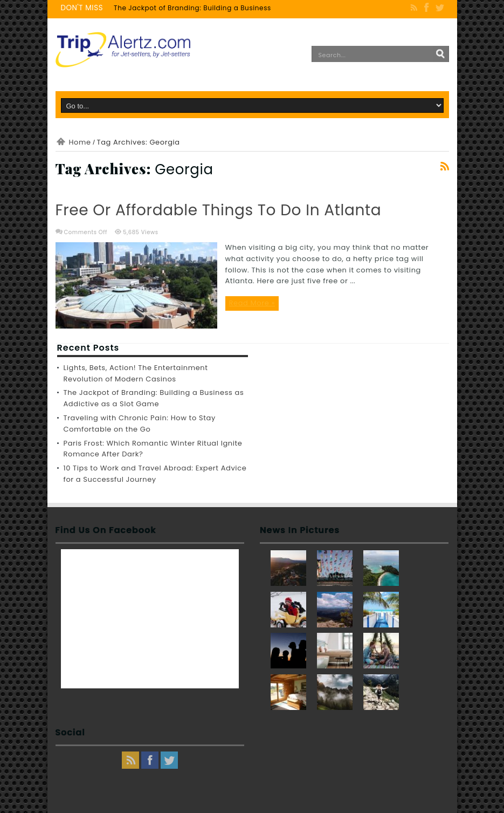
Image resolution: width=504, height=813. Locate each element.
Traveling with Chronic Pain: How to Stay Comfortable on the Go (140, 423)
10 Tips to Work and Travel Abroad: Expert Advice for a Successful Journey (155, 474)
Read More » (252, 303)
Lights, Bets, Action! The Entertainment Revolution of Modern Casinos (136, 373)
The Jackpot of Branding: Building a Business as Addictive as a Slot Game (243, 8)
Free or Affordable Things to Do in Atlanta (219, 210)
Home (80, 142)
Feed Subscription (445, 166)
